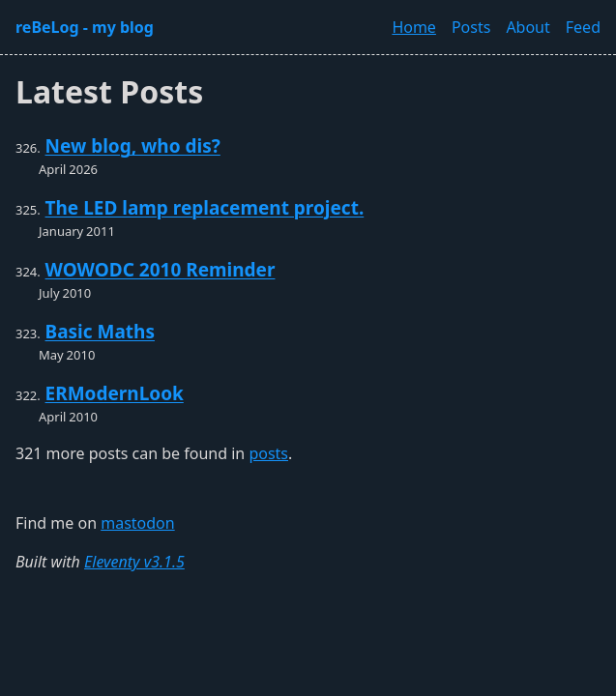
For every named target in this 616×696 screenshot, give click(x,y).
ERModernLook (115, 393)
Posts (471, 27)
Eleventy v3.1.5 (134, 562)
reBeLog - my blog (85, 27)
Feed (583, 27)
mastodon (137, 523)
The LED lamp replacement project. (205, 208)
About (528, 27)
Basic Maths (100, 332)
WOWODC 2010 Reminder (161, 270)
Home (414, 27)
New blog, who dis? (133, 146)
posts (268, 453)
